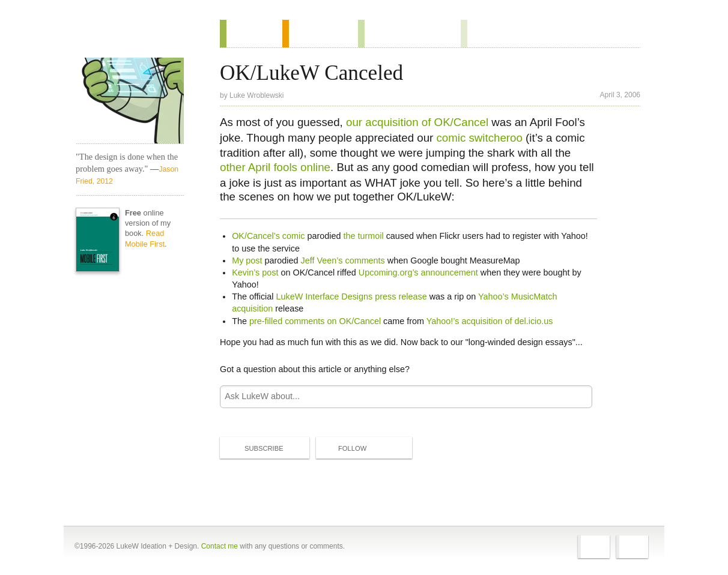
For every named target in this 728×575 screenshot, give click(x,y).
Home (126, 35)
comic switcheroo (479, 138)
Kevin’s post (255, 272)
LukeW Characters (130, 101)
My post (247, 260)
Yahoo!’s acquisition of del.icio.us (490, 321)
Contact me (220, 546)
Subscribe (254, 448)
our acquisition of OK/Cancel (417, 122)
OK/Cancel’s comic (268, 236)
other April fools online (275, 167)
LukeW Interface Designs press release (351, 297)
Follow (342, 448)
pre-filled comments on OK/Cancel (315, 321)
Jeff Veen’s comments (343, 260)
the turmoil (363, 236)
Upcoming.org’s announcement (418, 272)
